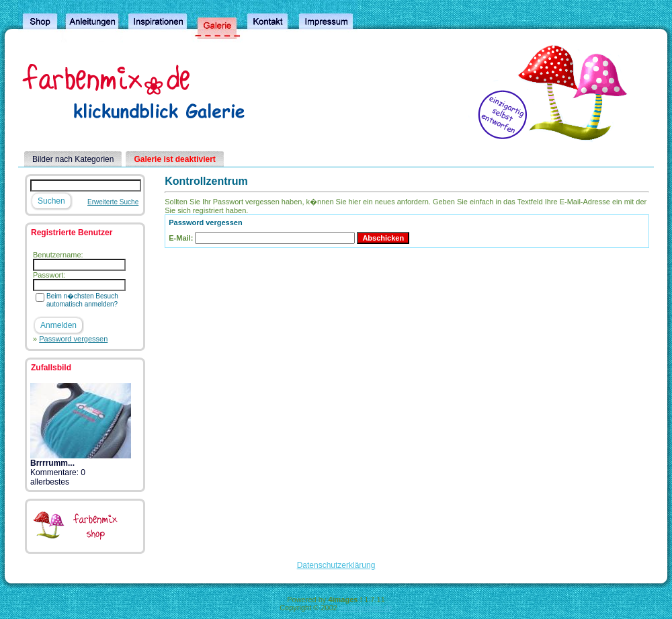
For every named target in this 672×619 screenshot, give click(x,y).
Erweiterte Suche (113, 202)
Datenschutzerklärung (336, 565)
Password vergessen (73, 339)
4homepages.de (366, 608)
